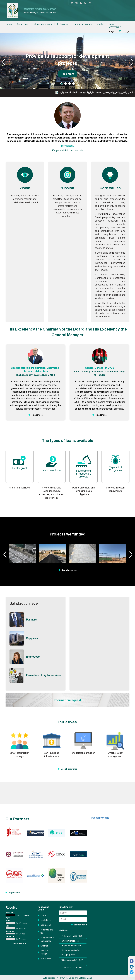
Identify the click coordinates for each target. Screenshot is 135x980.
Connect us (115, 27)
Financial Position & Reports (89, 24)
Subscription (80, 925)
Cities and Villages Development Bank (43, 13)
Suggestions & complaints (47, 939)
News (112, 24)
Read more (68, 73)
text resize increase (90, 3)
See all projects (69, 570)
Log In (112, 31)
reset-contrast (72, 3)
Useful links (46, 920)
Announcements (43, 24)
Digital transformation (84, 753)
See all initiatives (69, 769)
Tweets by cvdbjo (100, 818)
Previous (5, 61)
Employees (34, 657)
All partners (14, 893)
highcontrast (77, 3)
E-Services (63, 24)
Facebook (132, 961)
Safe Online (46, 959)
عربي (127, 31)
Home (9, 24)
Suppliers (33, 638)
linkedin (132, 967)
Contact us (46, 925)
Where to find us (47, 931)
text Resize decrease (85, 3)
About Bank (23, 24)
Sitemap (44, 946)
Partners (32, 620)
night (81, 3)
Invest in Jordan (44, 952)
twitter (132, 972)
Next (130, 61)
